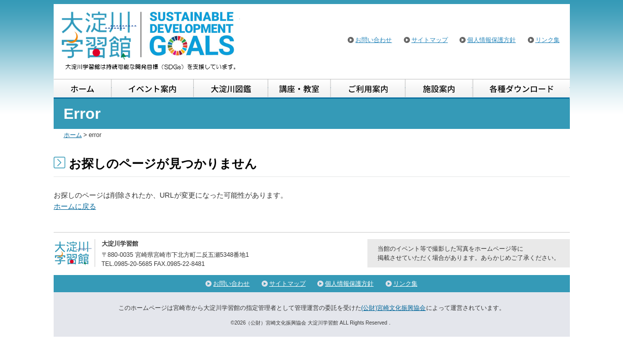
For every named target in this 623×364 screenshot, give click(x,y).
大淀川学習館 (149, 40)
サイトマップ (430, 40)
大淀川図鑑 (231, 89)
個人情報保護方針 (491, 40)
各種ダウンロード (521, 89)
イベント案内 (153, 89)
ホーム (83, 89)
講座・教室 (300, 89)
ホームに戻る (75, 206)
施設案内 (439, 89)
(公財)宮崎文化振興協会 (394, 308)
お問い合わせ (373, 40)
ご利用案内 (368, 89)
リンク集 (548, 40)
